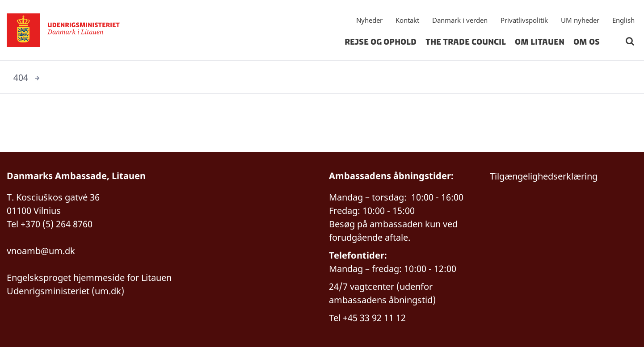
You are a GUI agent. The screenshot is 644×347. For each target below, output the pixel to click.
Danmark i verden (460, 20)
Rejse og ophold (381, 42)
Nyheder (369, 20)
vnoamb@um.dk (41, 251)
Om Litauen (540, 42)
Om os (587, 42)
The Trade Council (466, 42)
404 (21, 77)
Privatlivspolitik (524, 20)
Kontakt (407, 20)
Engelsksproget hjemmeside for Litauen (89, 278)
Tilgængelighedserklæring (544, 176)
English (623, 20)
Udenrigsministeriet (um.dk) (65, 291)
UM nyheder (580, 20)
